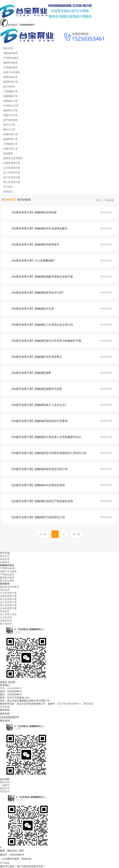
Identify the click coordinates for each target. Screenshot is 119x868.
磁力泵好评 (6, 624)
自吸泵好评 (6, 621)
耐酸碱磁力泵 (11, 96)
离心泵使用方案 (12, 182)
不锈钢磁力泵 (11, 91)
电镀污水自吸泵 (12, 72)
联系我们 (8, 192)
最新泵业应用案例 (13, 158)
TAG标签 (109, 200)
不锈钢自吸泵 (11, 67)
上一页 (43, 534)
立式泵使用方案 (12, 168)
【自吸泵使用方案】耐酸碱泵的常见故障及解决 (39, 228)
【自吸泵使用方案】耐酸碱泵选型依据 (33, 212)
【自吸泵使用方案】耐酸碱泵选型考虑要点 (36, 357)
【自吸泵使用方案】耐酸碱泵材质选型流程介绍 (39, 469)
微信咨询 (5, 788)
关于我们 (8, 187)
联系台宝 (5, 556)
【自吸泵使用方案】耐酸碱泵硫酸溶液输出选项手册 (42, 277)
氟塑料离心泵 (11, 139)
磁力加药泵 (9, 87)
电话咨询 (5, 791)
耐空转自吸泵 (7, 581)
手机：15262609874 (11, 688)
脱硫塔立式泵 (11, 115)
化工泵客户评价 (8, 614)
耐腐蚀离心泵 (11, 134)
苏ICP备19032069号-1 (69, 704)
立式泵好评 (6, 617)
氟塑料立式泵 (11, 110)
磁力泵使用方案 (12, 177)
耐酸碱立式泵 (11, 101)
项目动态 (5, 590)
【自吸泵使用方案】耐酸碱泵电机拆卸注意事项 (39, 421)
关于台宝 (5, 553)
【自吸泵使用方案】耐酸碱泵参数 (31, 373)
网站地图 (88, 704)
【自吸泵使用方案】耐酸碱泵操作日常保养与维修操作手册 (46, 341)
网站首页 (8, 48)
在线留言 (5, 562)
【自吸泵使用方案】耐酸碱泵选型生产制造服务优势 (42, 501)
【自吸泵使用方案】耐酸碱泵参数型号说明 (36, 389)
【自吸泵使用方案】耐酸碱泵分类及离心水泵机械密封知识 (46, 437)
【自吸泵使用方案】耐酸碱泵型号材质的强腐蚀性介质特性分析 (48, 453)
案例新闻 (8, 153)
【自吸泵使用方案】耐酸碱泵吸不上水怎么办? (38, 405)
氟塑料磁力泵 (11, 82)
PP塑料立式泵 (11, 106)
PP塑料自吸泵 (11, 58)
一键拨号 (5, 785)
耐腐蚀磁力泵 (11, 77)
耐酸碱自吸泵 (11, 53)
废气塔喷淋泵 (11, 120)
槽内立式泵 (9, 125)
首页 (99, 200)
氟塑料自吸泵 (11, 63)
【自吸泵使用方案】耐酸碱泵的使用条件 (35, 244)
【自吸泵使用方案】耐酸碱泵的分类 (32, 309)
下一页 (76, 534)
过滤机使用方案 (8, 608)
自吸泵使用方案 (12, 163)
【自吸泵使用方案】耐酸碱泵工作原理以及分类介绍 (42, 325)
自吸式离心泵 (11, 149)
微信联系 (5, 559)
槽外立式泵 (9, 130)
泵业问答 (5, 611)
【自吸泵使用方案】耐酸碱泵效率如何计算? (37, 293)
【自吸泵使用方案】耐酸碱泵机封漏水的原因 (38, 485)
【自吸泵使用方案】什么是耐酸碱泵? (33, 261)
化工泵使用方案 (12, 173)
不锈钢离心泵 (11, 144)
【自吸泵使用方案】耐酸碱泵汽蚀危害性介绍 (38, 517)
